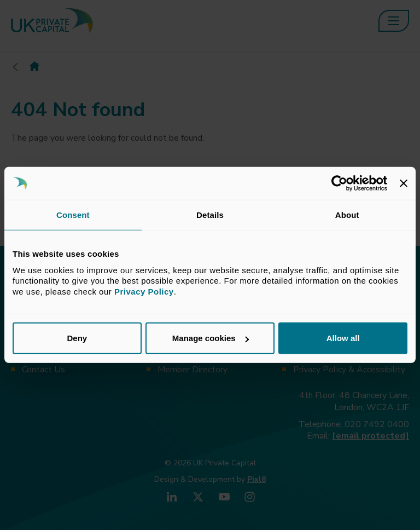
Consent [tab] (73, 215)
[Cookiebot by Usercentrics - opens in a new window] (339, 183)
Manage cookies (211, 338)
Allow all (343, 338)
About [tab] (347, 215)
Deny (77, 338)
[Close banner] (404, 183)
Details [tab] (210, 215)
